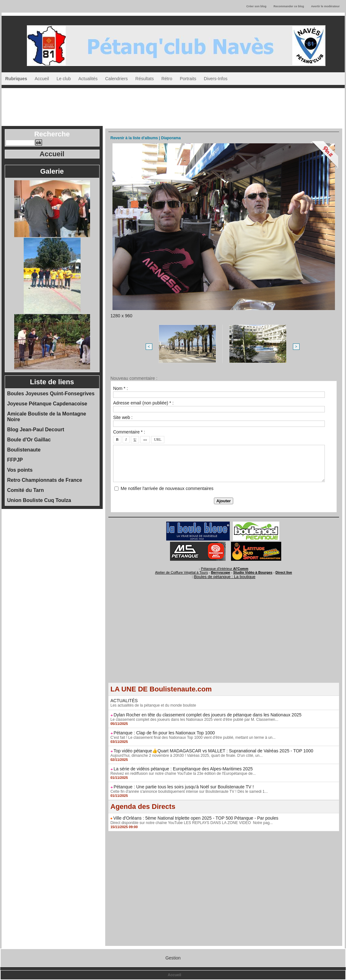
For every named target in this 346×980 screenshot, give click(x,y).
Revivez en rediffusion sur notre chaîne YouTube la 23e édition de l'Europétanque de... (183, 774)
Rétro (167, 79)
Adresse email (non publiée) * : (143, 403)
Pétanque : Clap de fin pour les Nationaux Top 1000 (164, 733)
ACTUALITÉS (124, 701)
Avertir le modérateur (325, 6)
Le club (64, 79)
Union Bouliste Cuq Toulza (39, 500)
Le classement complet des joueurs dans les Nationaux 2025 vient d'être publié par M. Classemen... (194, 720)
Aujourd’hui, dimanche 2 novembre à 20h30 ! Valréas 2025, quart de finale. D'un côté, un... (187, 756)
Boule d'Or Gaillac (29, 440)
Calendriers (117, 79)
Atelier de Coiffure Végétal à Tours (182, 572)
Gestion (173, 958)
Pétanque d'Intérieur (225, 569)
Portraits (188, 79)
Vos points (20, 470)
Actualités (88, 79)
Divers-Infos (216, 79)
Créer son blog (256, 6)
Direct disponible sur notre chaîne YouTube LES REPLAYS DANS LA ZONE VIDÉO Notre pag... (192, 823)
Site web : (123, 417)
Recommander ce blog (289, 6)
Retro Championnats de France (45, 480)
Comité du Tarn (26, 490)
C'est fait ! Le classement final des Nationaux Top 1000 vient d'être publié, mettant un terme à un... (193, 738)
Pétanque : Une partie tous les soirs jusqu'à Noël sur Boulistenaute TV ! (184, 787)
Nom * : (121, 388)
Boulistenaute (24, 450)
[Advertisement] (173, 105)
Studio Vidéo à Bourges (253, 572)
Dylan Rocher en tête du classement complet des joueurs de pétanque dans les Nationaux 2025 (207, 715)
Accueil (42, 79)
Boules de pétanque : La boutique (225, 577)
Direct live (284, 572)
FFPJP (15, 460)
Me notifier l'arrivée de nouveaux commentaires (167, 488)
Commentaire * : (129, 432)
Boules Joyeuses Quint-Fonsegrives (51, 394)
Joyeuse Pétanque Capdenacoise (47, 404)
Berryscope (221, 572)
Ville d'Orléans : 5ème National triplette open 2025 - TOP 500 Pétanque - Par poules (196, 818)
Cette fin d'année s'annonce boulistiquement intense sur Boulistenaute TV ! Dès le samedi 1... (189, 792)
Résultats (144, 79)
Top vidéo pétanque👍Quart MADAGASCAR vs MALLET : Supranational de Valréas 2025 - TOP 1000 (213, 751)
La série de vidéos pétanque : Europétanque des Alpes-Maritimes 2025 (183, 769)
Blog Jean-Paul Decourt (36, 430)
